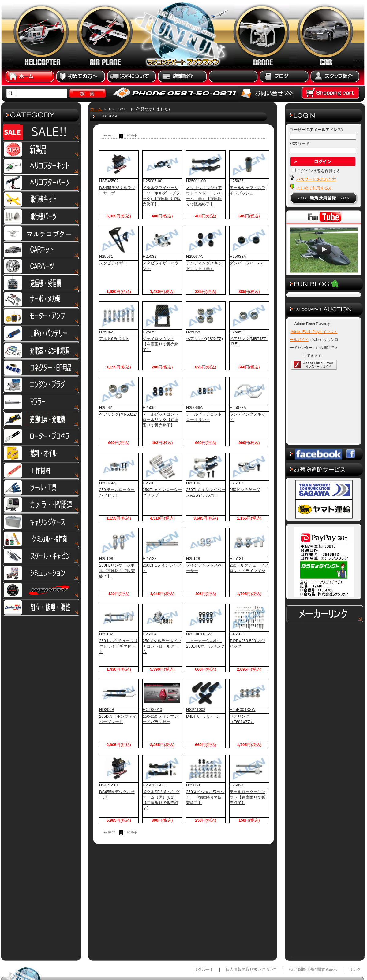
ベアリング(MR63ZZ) (118, 414)
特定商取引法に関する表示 (313, 939)
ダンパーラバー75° (247, 263)
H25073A (238, 407)
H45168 (237, 634)
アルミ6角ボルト (114, 339)
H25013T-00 (154, 785)
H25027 (237, 181)
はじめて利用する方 (314, 188)
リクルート (204, 939)
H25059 (237, 332)
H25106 (193, 483)
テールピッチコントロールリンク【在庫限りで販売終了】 (161, 420)
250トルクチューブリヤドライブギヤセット (118, 646)
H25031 (106, 256)
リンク (355, 939)
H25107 (237, 483)
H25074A (107, 483)
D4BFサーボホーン (203, 716)
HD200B (107, 710)
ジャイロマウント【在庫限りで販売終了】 (161, 344)
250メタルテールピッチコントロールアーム (162, 646)
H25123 (150, 558)
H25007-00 (152, 181)
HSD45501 (109, 785)
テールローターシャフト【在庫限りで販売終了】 (247, 797)
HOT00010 (152, 710)
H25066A (194, 407)
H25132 (106, 634)
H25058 (193, 332)
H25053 (150, 332)
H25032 (150, 256)
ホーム (96, 109)
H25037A (194, 256)
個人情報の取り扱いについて (251, 939)
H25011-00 (196, 181)
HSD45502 (109, 181)
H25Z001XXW (199, 634)
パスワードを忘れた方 (316, 179)
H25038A (238, 256)
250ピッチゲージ (245, 490)
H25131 (237, 558)
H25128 (193, 558)
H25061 (106, 407)
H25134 (150, 634)
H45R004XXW (243, 710)
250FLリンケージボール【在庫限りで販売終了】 (119, 571)
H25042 (106, 332)
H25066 (150, 407)
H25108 (106, 558)
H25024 (237, 785)
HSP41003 (196, 710)
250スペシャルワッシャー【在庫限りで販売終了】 (205, 797)
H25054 (193, 785)
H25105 (150, 483)
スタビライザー (113, 263)
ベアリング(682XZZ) (204, 339)
